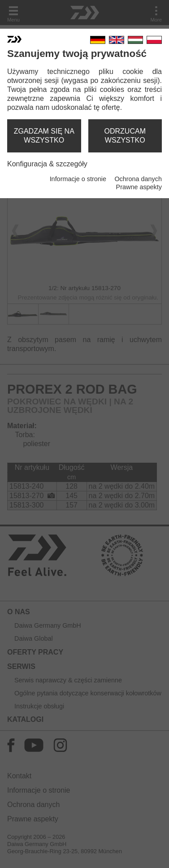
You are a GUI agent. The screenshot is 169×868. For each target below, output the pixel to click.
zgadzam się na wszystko (44, 136)
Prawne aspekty (139, 187)
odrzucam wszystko (125, 136)
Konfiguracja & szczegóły (47, 164)
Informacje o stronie (78, 179)
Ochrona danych (138, 179)
